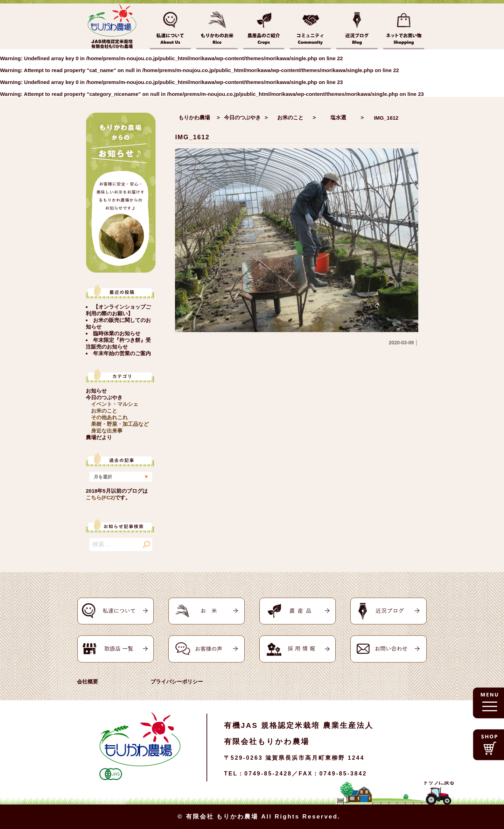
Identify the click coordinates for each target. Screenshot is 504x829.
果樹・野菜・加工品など (120, 424)
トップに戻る (439, 782)
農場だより (99, 437)
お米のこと (104, 411)
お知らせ (96, 391)
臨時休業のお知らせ (117, 333)
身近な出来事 (107, 431)
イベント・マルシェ (115, 404)
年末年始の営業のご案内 (122, 353)
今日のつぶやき (104, 397)
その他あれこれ (109, 417)
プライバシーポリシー (177, 682)
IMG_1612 (192, 137)
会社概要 (87, 682)
